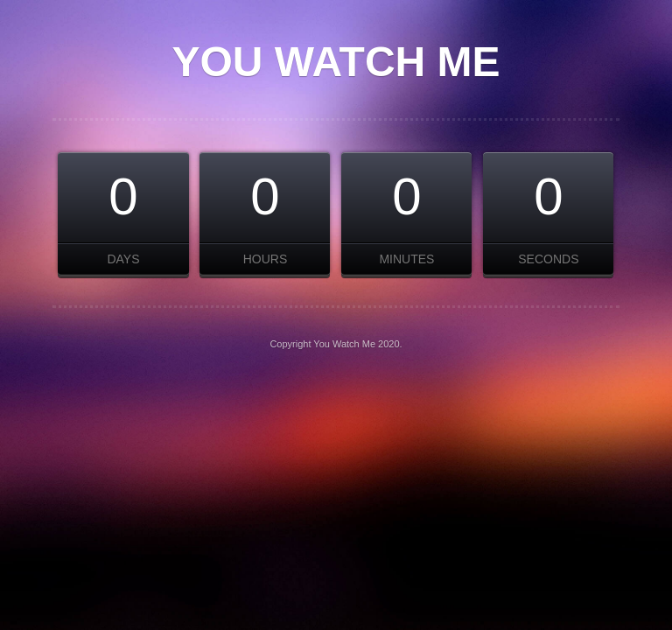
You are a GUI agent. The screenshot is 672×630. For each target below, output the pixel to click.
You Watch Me (336, 62)
